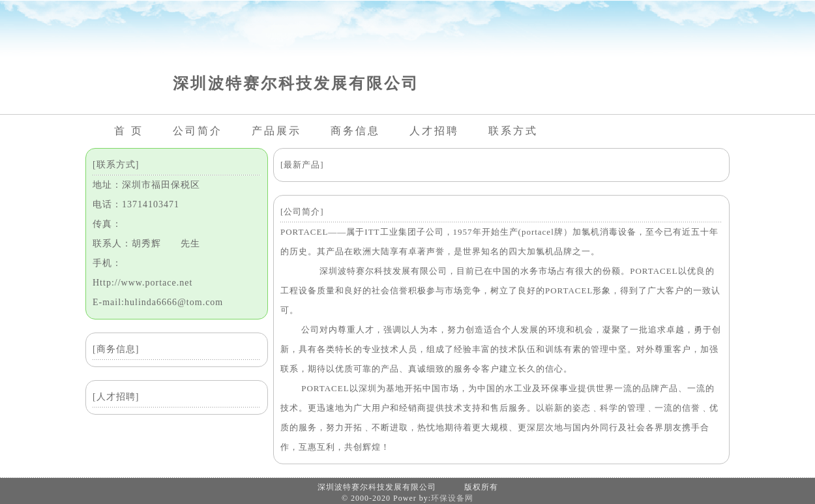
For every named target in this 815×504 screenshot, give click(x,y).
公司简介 (198, 131)
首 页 (129, 131)
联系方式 (513, 131)
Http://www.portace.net (142, 283)
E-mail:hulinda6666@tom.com (158, 302)
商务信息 (355, 131)
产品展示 (276, 131)
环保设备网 (452, 498)
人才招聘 (434, 131)
